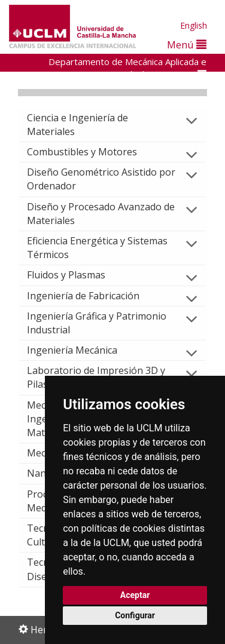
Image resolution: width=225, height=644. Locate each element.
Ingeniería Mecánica (82, 350)
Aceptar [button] (135, 595)
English (194, 25)
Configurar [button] (135, 615)
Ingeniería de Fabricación (93, 296)
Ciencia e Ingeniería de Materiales (77, 125)
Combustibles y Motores (92, 152)
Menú (187, 45)
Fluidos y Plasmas (76, 275)
